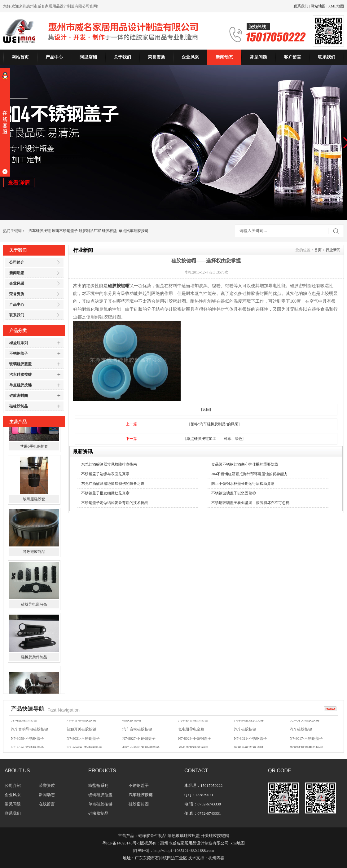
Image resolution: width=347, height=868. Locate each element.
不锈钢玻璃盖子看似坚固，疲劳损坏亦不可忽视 (250, 503)
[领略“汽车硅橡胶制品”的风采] (215, 424)
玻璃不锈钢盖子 (65, 231)
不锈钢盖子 (19, 353)
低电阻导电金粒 (191, 734)
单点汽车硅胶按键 (134, 231)
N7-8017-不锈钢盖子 (306, 743)
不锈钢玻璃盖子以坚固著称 (234, 493)
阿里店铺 (88, 57)
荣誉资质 (156, 57)
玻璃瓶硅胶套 (34, 527)
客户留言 (292, 57)
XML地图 (336, 6)
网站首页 (20, 57)
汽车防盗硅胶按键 (249, 725)
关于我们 (122, 57)
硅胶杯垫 (109, 231)
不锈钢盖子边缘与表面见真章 (105, 474)
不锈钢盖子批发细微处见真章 (105, 493)
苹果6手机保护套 (34, 474)
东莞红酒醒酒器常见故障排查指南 (109, 464)
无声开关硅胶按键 (305, 725)
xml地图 (238, 843)
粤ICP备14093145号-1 (121, 843)
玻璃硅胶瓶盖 (20, 364)
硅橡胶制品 (19, 406)
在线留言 (47, 804)
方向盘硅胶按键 (24, 725)
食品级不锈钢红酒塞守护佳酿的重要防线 (245, 464)
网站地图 (318, 6)
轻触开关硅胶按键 (81, 734)
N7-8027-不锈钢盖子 (139, 743)
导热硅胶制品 (34, 580)
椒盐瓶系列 (19, 343)
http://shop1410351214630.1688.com (184, 850)
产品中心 (54, 57)
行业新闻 (333, 250)
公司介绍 (13, 785)
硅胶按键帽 (119, 286)
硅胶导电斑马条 (34, 632)
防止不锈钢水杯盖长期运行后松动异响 (243, 484)
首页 (318, 250)
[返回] (206, 410)
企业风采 (190, 57)
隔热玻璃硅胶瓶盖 (184, 836)
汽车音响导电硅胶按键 (29, 734)
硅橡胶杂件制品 (34, 685)
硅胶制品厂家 (90, 231)
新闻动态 (224, 57)
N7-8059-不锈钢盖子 (27, 743)
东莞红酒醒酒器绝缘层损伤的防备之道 (113, 484)
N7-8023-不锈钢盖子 (195, 743)
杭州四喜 (216, 858)
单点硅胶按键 (20, 385)
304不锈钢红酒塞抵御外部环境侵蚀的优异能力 (249, 474)
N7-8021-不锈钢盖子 (250, 743)
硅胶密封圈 (19, 396)
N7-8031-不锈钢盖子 (83, 743)
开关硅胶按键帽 (215, 836)
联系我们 (301, 6)
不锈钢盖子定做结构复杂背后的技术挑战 (115, 503)
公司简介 (17, 262)
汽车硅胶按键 (40, 231)
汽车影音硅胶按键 (193, 725)
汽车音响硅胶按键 (81, 725)
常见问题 (258, 57)
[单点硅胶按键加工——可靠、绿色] (214, 439)
